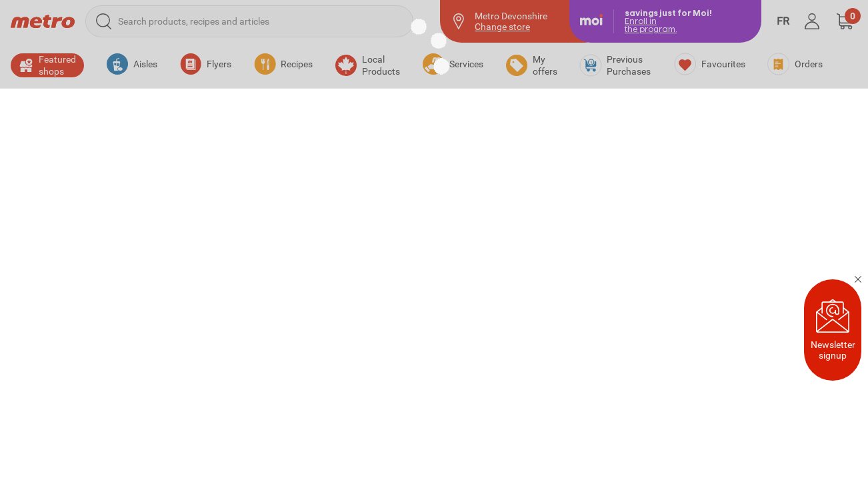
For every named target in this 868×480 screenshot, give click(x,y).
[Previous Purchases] (616, 65)
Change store (502, 27)
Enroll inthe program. (651, 25)
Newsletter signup (833, 330)
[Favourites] (710, 64)
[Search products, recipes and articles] (249, 21)
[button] (845, 21)
